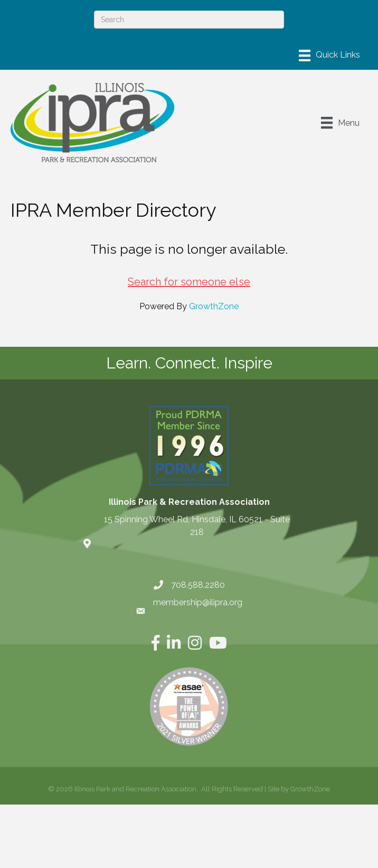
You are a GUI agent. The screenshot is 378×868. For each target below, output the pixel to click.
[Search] (189, 20)
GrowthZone (214, 306)
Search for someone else (189, 282)
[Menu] (329, 56)
